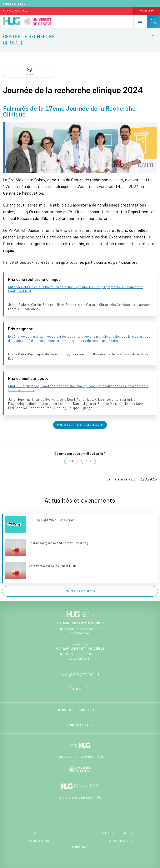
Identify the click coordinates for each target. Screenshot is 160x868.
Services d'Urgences (15, 11)
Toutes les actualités (80, 592)
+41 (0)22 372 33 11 (80, 675)
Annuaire (39, 834)
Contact (79, 689)
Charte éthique (39, 841)
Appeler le (147, 11)
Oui (71, 461)
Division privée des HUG (80, 798)
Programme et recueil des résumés (80, 425)
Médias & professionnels (77, 710)
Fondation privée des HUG (80, 757)
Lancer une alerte (121, 841)
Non (89, 461)
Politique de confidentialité (121, 834)
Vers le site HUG (14, 4)
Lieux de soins (77, 726)
